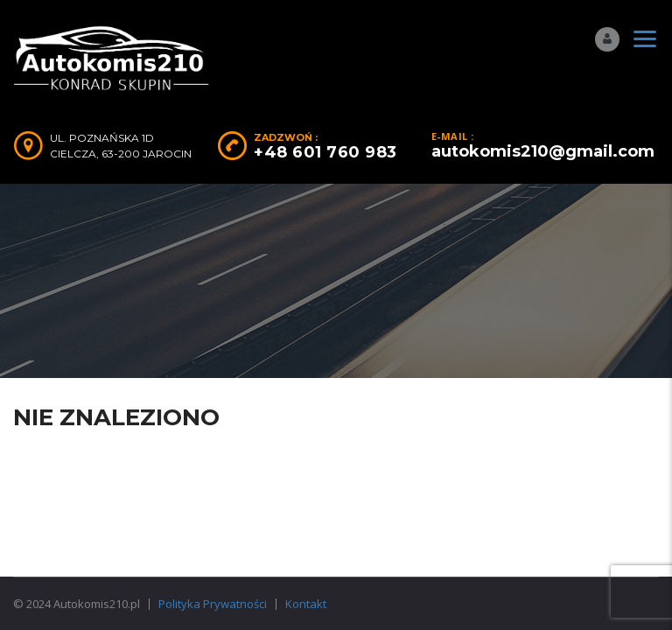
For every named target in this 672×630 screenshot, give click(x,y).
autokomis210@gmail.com (543, 151)
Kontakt (306, 604)
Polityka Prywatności (213, 604)
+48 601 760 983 (325, 152)
